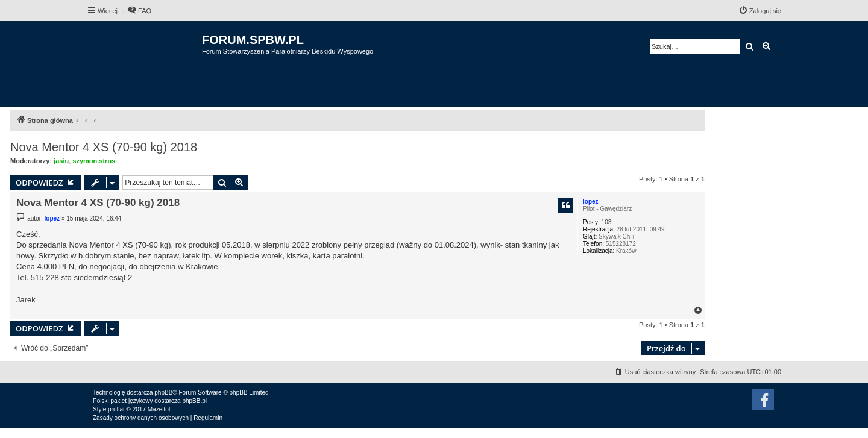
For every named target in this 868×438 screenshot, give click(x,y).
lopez (591, 202)
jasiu (61, 161)
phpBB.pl (194, 401)
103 (607, 222)
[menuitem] (139, 11)
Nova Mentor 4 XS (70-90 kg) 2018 (104, 147)
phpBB (163, 393)
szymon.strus (94, 161)
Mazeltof (159, 409)
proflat (116, 409)
